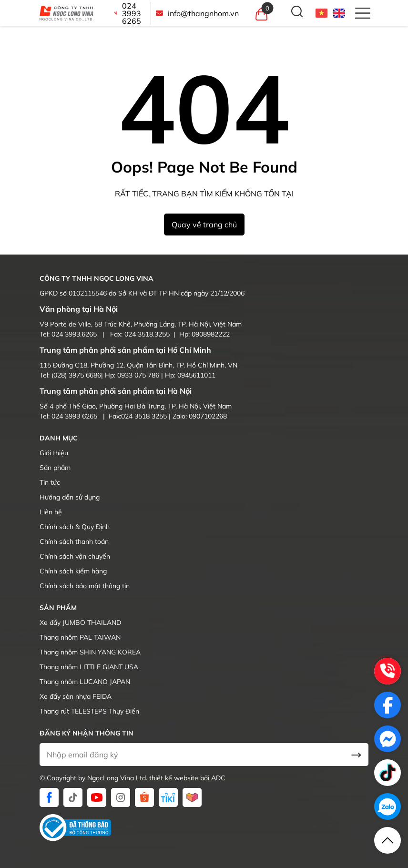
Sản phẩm (55, 468)
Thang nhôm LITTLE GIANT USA (89, 667)
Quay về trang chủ (204, 225)
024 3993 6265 (128, 13)
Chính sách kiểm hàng (73, 571)
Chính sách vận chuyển (75, 556)
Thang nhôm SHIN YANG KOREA (90, 652)
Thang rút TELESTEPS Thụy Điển (89, 711)
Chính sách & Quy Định (75, 527)
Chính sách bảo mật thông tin (85, 586)
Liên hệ (51, 512)
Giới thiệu (54, 453)
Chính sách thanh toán (74, 541)
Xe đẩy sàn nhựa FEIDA (76, 696)
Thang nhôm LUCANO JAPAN (85, 682)
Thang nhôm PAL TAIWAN (80, 637)
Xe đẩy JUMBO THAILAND (80, 623)
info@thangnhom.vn (197, 13)
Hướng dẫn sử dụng (70, 497)
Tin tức (50, 482)
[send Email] (356, 755)
